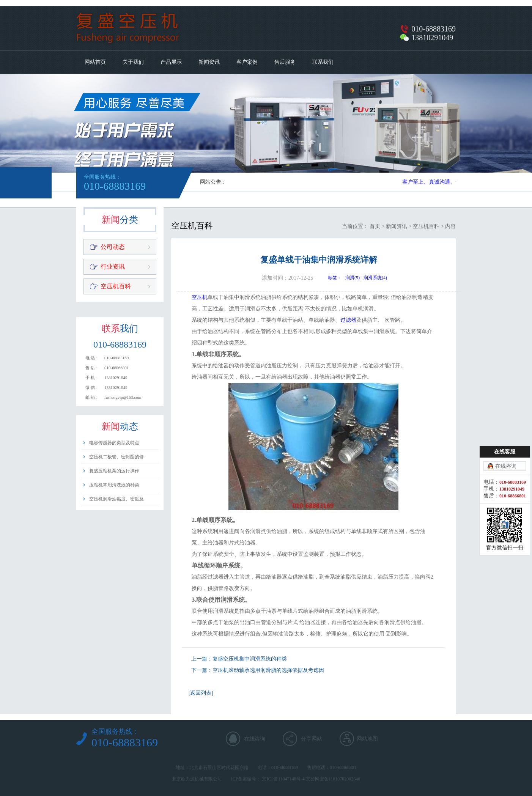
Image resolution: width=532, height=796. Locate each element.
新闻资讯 (209, 62)
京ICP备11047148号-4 (283, 779)
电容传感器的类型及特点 (114, 443)
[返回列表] (201, 693)
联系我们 (323, 62)
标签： (335, 278)
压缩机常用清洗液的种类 (114, 485)
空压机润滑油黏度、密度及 (116, 499)
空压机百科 (116, 286)
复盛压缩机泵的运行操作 (114, 471)
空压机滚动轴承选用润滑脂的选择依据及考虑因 (268, 670)
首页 (375, 226)
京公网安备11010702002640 (333, 779)
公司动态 (113, 247)
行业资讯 (113, 267)
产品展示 (171, 62)
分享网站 (312, 739)
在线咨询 (255, 739)
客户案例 (247, 62)
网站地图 (367, 739)
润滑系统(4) (375, 278)
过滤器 (348, 320)
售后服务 (285, 62)
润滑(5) (353, 278)
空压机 (200, 297)
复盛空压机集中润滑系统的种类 (250, 659)
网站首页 (95, 62)
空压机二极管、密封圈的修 (116, 457)
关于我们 (133, 62)
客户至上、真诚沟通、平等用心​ (441, 182)
